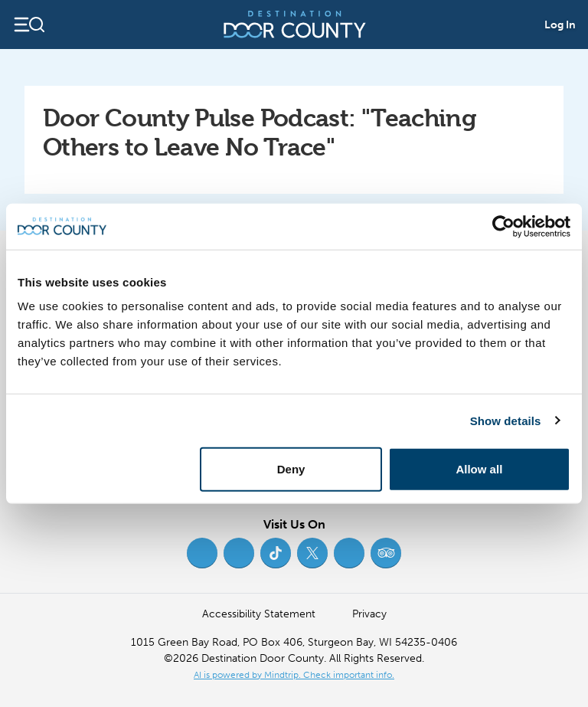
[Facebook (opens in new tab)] (202, 553)
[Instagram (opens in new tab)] (239, 553)
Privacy (369, 614)
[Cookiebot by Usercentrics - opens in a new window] (503, 226)
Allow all (479, 469)
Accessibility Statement (259, 614)
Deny (291, 469)
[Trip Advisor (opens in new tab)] (386, 553)
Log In (560, 25)
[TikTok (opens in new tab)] (276, 553)
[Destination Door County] (295, 25)
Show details (506, 420)
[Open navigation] (29, 25)
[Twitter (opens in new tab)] (312, 553)
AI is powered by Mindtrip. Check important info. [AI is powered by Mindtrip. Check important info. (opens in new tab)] (294, 675)
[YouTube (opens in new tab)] (349, 553)
